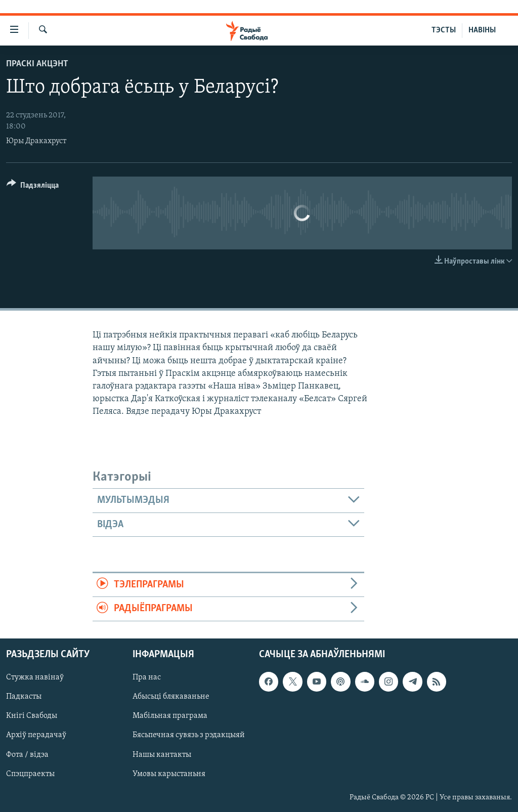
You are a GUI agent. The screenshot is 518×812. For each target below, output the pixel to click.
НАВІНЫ (482, 30)
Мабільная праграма (170, 716)
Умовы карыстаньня (169, 774)
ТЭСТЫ (444, 30)
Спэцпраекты (30, 774)
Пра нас (147, 677)
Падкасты (24, 697)
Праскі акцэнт (37, 64)
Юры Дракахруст (36, 141)
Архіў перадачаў (36, 735)
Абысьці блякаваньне (171, 697)
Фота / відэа (27, 754)
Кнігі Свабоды (32, 716)
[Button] (33, 187)
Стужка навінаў (35, 677)
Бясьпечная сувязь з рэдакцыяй (189, 735)
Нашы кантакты (162, 754)
